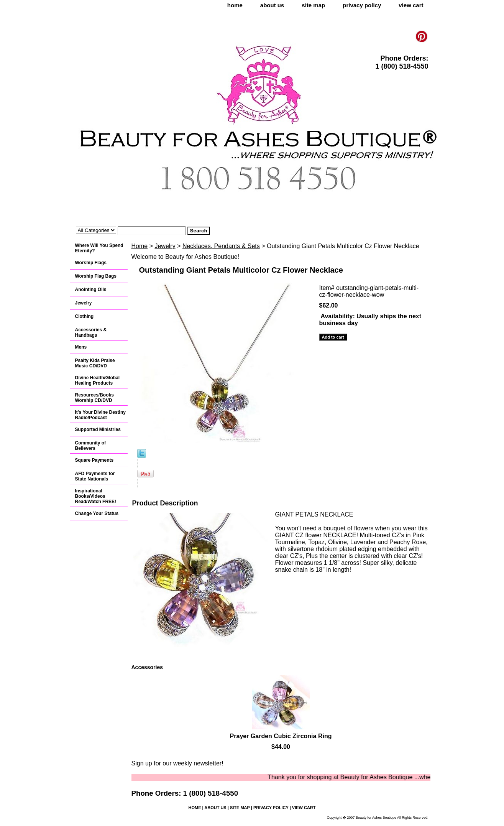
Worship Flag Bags (96, 276)
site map (313, 5)
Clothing (85, 316)
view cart (411, 5)
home (235, 5)
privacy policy (362, 5)
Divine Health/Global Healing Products (98, 380)
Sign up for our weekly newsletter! (177, 763)
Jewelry (165, 246)
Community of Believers (91, 446)
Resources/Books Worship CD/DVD (94, 398)
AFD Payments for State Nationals (95, 476)
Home (140, 246)
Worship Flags (91, 263)
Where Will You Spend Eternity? (99, 248)
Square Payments (94, 460)
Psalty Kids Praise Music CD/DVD (95, 363)
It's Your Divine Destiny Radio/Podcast (100, 415)
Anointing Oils (91, 290)
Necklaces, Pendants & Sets (221, 246)
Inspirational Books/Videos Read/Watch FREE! (96, 496)
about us (272, 5)
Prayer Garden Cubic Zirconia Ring (281, 736)
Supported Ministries (98, 429)
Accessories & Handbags (91, 332)
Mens (81, 347)
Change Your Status (97, 513)
